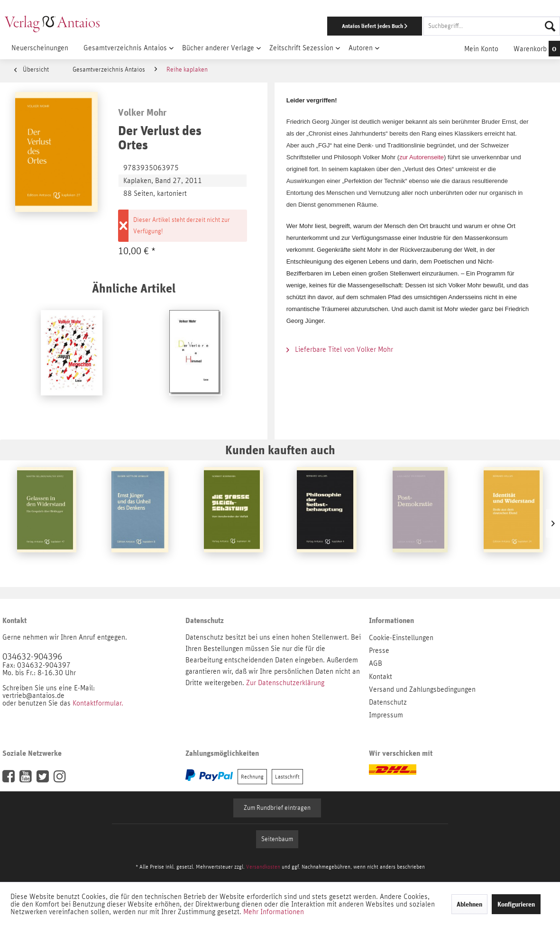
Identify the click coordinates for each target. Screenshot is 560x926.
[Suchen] (550, 26)
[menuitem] (364, 26)
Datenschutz (388, 702)
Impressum (386, 715)
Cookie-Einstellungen (401, 638)
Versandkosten (263, 867)
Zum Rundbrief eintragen (277, 808)
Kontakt (381, 677)
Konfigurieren (516, 904)
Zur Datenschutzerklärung (285, 683)
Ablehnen (469, 904)
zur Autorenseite (422, 157)
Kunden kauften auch (280, 450)
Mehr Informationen (274, 912)
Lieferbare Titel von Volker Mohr (340, 349)
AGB (376, 663)
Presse (379, 651)
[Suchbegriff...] (492, 26)
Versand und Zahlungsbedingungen (422, 689)
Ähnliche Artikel (134, 288)
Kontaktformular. (98, 703)
